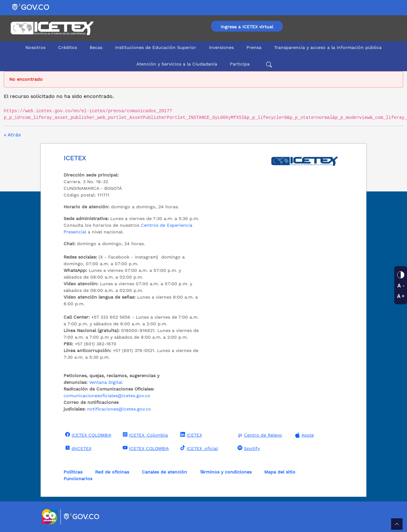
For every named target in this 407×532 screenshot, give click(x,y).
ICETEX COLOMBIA (87, 435)
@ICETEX (77, 448)
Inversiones (221, 47)
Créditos (68, 47)
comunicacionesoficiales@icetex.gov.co (107, 396)
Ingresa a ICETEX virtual (247, 27)
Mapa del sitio (280, 472)
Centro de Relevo (259, 435)
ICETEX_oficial (198, 448)
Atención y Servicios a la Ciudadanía (177, 64)
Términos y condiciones (226, 472)
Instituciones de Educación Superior (156, 47)
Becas (96, 47)
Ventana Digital (106, 382)
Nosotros (35, 47)
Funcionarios (78, 479)
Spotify (248, 448)
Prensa (254, 47)
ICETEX (190, 435)
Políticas (73, 472)
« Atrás (12, 135)
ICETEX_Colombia (145, 435)
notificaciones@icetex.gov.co (119, 409)
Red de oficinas (112, 472)
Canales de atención (164, 472)
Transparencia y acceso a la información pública (328, 47)
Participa (240, 64)
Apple (304, 435)
